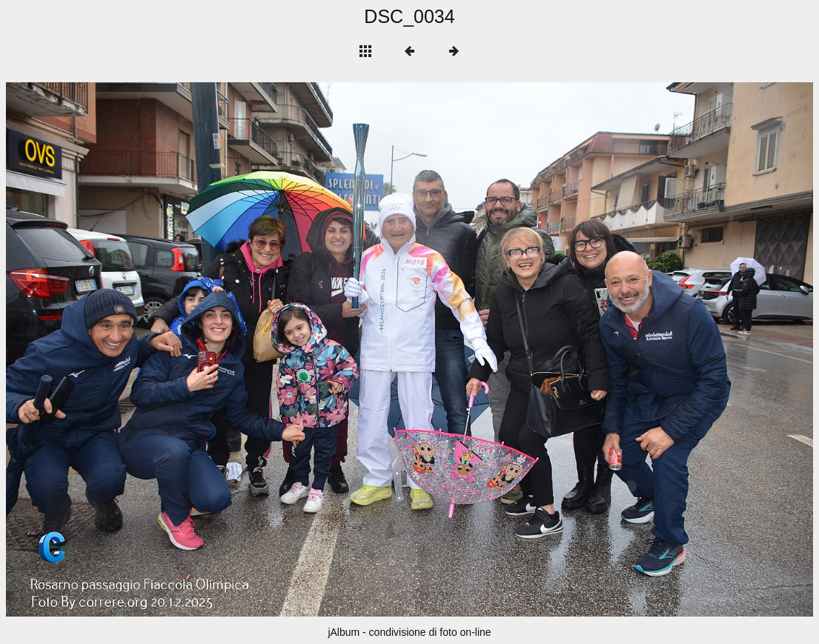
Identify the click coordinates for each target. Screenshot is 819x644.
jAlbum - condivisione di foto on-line (409, 632)
